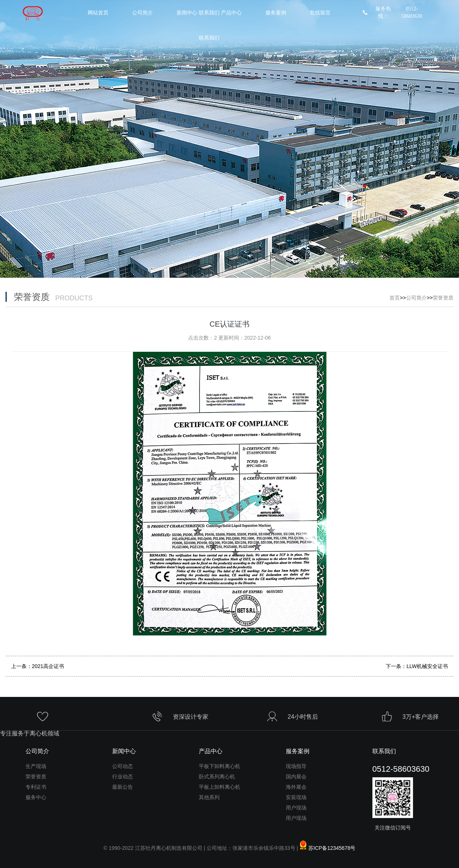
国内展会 (296, 777)
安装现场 (296, 797)
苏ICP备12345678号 (332, 848)
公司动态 (123, 766)
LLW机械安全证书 (427, 666)
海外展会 (296, 787)
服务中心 (36, 797)
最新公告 (123, 787)
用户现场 (296, 808)
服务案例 (276, 13)
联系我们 (209, 38)
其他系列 (209, 797)
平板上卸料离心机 (220, 787)
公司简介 (143, 13)
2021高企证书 (48, 666)
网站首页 (98, 13)
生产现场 (36, 766)
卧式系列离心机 (217, 777)
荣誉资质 (443, 298)
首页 (395, 298)
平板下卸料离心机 (220, 766)
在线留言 (320, 13)
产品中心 (231, 13)
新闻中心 (124, 751)
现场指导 (296, 766)
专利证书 (36, 787)
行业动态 (123, 777)
